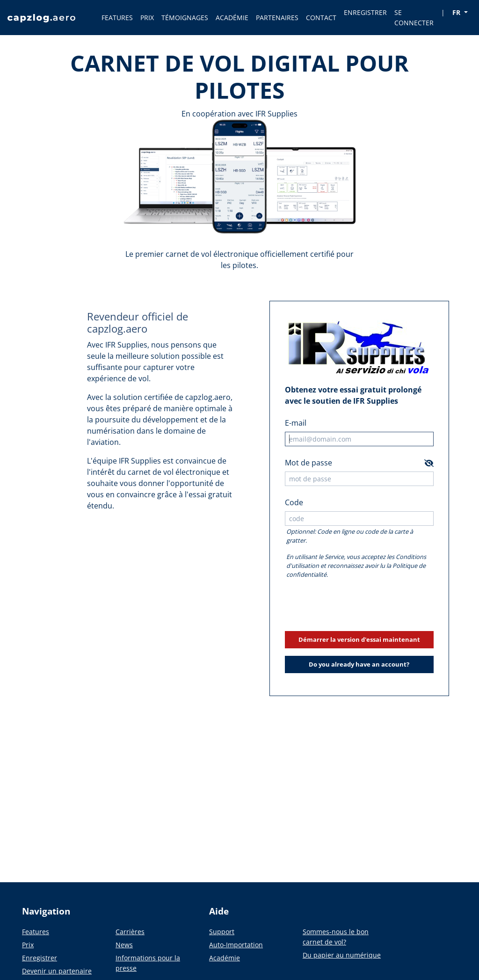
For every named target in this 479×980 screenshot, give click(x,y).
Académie (225, 958)
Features (36, 932)
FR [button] (457, 12)
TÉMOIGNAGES (185, 18)
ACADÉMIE (232, 18)
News (124, 945)
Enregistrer (40, 958)
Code (294, 502)
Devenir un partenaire (57, 971)
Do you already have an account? (359, 664)
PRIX (147, 18)
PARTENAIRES (277, 18)
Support (222, 932)
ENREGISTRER (365, 12)
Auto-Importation (236, 945)
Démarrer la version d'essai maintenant (359, 639)
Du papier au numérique (342, 955)
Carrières (130, 932)
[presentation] (359, 605)
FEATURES (117, 18)
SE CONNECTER (414, 18)
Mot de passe (308, 463)
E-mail (296, 423)
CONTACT (321, 18)
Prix (28, 945)
